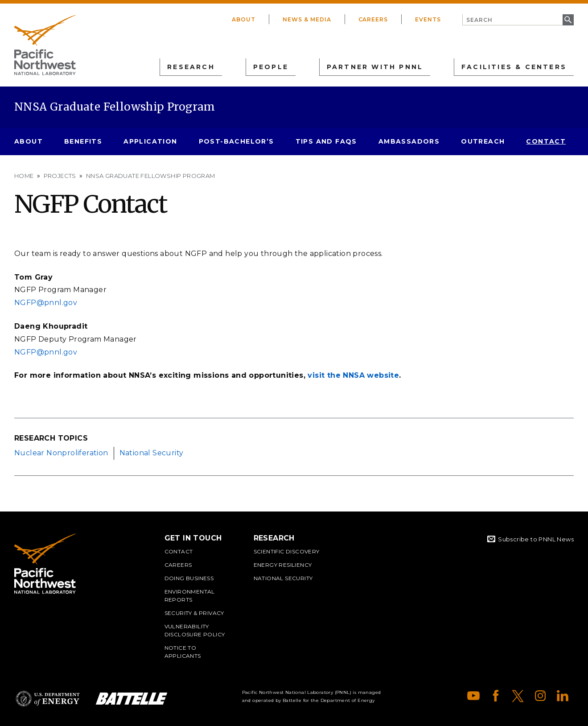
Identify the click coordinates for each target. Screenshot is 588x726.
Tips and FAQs (326, 141)
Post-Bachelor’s (236, 141)
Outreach (483, 141)
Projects (60, 176)
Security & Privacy (194, 613)
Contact (546, 141)
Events (428, 19)
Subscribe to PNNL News (536, 539)
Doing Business (189, 578)
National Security (152, 453)
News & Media (307, 19)
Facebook (496, 696)
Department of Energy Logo (48, 699)
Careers (373, 19)
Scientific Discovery (287, 551)
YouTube (473, 696)
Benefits (83, 141)
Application (150, 141)
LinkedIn (563, 696)
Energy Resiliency (283, 565)
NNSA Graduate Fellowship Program (115, 107)
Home (24, 176)
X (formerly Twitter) (518, 696)
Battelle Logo (132, 699)
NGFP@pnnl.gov (47, 303)
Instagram (540, 696)
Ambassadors (409, 141)
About (244, 19)
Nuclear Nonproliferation (61, 453)
